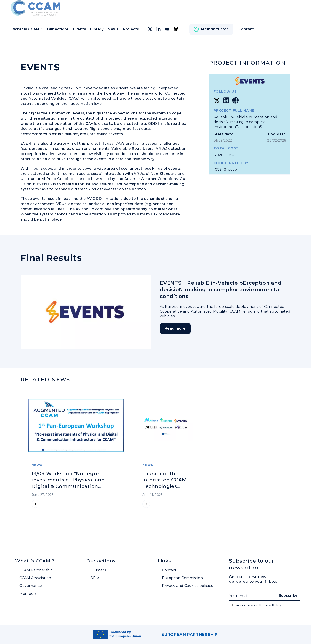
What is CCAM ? (28, 29)
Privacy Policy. (271, 605)
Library (97, 29)
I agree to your (258, 605)
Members (28, 594)
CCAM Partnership (36, 570)
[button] (211, 29)
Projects (131, 29)
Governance (31, 586)
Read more (177, 328)
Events (80, 29)
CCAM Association (35, 578)
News (113, 29)
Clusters (98, 570)
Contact (169, 570)
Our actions (58, 29)
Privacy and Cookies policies (187, 586)
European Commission (182, 578)
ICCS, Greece (225, 170)
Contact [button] (246, 29)
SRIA (95, 578)
